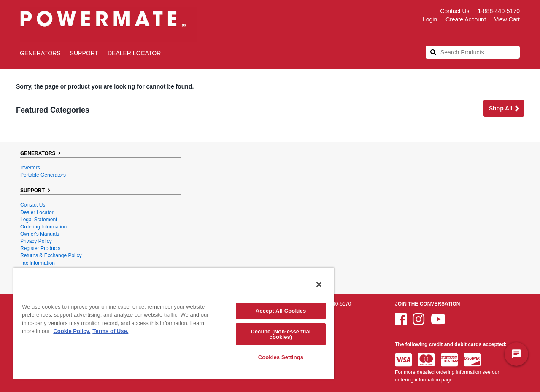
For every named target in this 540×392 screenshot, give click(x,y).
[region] (174, 323)
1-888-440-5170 (499, 11)
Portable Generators (43, 175)
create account (466, 19)
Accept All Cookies (281, 311)
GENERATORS (40, 53)
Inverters (30, 168)
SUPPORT (84, 53)
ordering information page (424, 380)
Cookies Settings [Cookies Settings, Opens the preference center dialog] (281, 357)
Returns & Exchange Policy (51, 255)
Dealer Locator (134, 53)
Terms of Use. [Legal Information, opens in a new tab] (110, 331)
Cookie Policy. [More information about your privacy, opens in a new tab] (72, 331)
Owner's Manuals (40, 234)
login (430, 19)
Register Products (40, 248)
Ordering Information (43, 227)
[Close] (319, 285)
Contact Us (455, 11)
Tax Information (38, 263)
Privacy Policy (36, 241)
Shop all (505, 109)
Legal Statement (39, 220)
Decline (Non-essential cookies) (281, 334)
